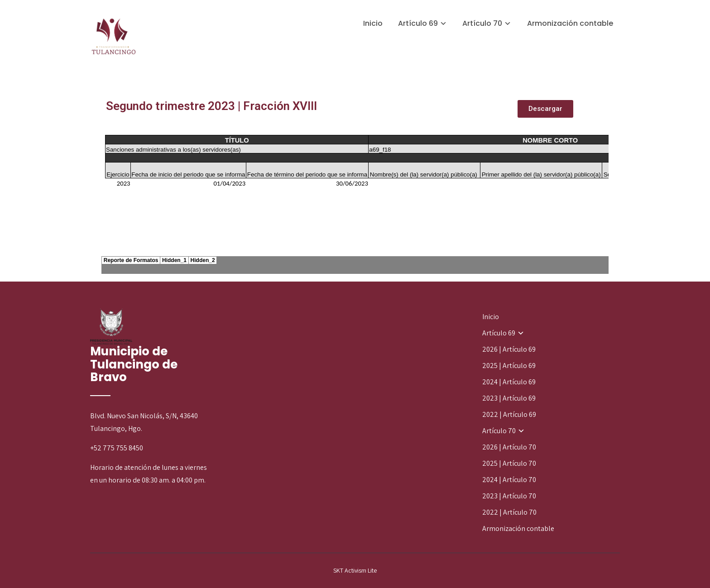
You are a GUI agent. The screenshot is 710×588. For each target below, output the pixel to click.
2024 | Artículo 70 (509, 480)
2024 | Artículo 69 (509, 382)
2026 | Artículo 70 (509, 447)
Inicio (373, 23)
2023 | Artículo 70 (509, 496)
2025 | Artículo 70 (509, 463)
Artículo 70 (482, 23)
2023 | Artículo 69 (509, 398)
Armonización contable (570, 23)
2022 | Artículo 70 (509, 512)
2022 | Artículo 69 (509, 414)
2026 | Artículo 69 (509, 349)
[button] (545, 109)
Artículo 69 (418, 23)
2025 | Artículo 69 (509, 366)
